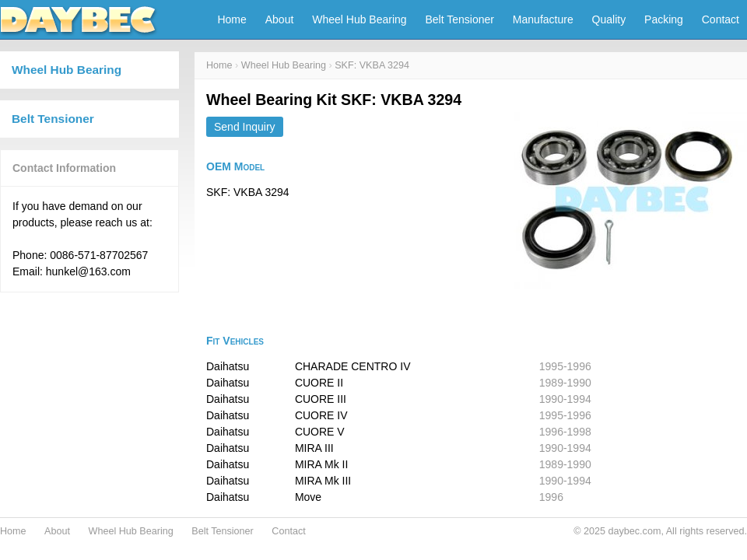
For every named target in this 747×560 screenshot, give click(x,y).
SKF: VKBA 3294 (372, 65)
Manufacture (543, 19)
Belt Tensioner (460, 19)
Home (231, 19)
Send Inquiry (245, 127)
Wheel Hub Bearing (359, 19)
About (280, 19)
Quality (609, 19)
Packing (664, 19)
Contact (721, 19)
